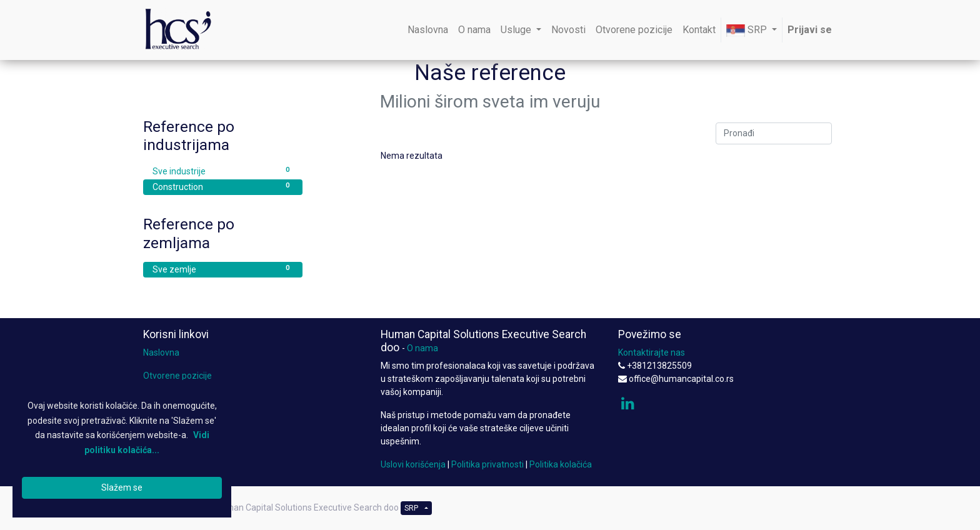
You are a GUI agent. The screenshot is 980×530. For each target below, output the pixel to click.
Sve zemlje (223, 269)
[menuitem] (428, 30)
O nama (422, 348)
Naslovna (161, 352)
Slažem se (122, 487)
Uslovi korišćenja (413, 464)
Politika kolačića (561, 464)
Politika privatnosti (487, 464)
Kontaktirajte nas (652, 352)
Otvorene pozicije (177, 376)
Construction (223, 186)
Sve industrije (223, 171)
